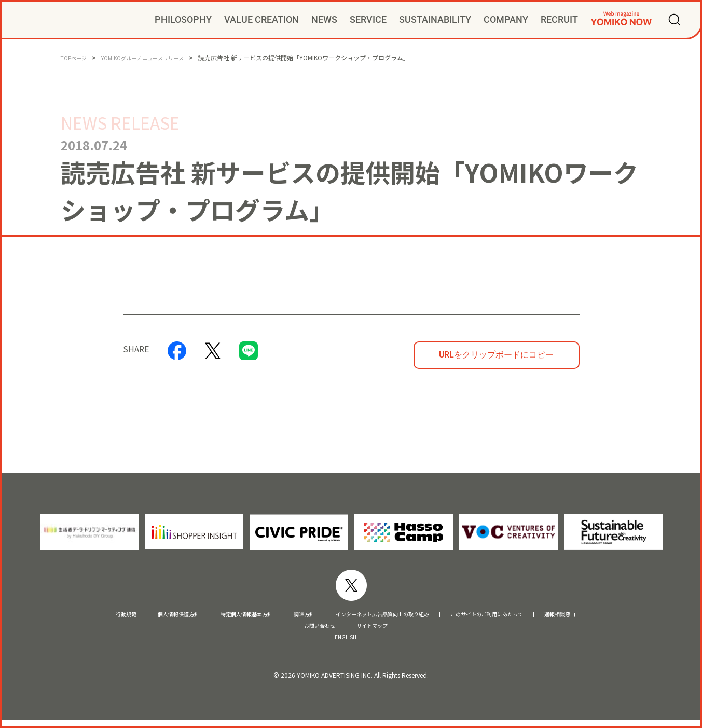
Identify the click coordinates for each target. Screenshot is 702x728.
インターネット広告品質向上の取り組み (389, 616)
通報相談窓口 (620, 616)
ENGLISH (346, 644)
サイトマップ (378, 630)
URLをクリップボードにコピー (496, 355)
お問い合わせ (313, 630)
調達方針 (288, 616)
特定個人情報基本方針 (216, 616)
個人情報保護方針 (129, 616)
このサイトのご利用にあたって (526, 616)
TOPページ (76, 57)
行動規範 (64, 616)
